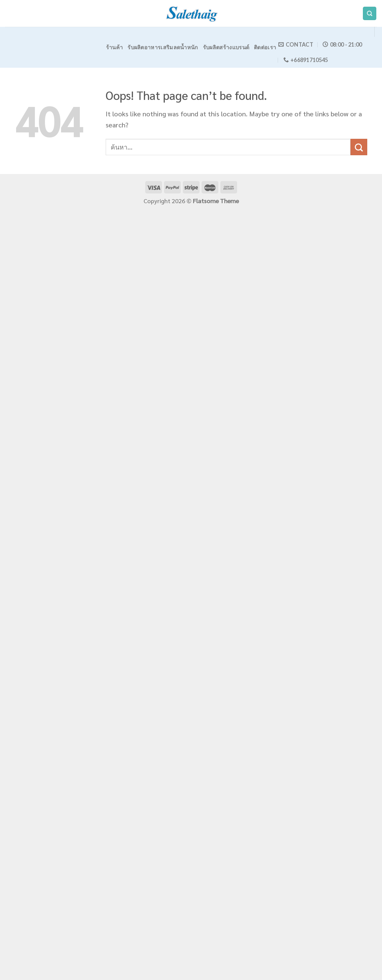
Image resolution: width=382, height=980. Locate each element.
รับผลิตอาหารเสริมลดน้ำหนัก (163, 47)
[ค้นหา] (370, 14)
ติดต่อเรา (265, 47)
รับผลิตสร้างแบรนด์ (226, 47)
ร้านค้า (115, 47)
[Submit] (359, 147)
